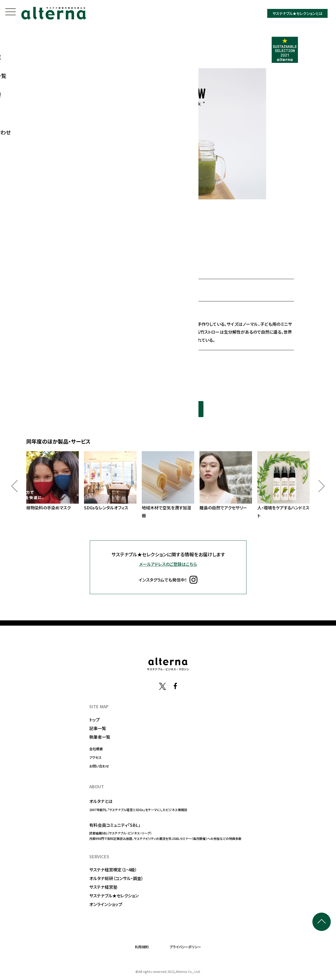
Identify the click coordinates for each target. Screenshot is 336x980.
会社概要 (96, 749)
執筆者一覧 (100, 737)
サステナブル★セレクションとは (297, 13)
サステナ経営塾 (103, 887)
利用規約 (142, 947)
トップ (94, 720)
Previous (17, 486)
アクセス (95, 757)
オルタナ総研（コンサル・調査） (116, 878)
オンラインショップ (106, 904)
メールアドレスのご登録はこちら (168, 564)
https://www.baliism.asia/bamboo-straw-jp (111, 360)
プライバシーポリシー (185, 947)
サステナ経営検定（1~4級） (113, 870)
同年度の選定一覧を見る (168, 409)
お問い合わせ (99, 766)
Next (319, 486)
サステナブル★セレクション (114, 896)
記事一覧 (98, 728)
